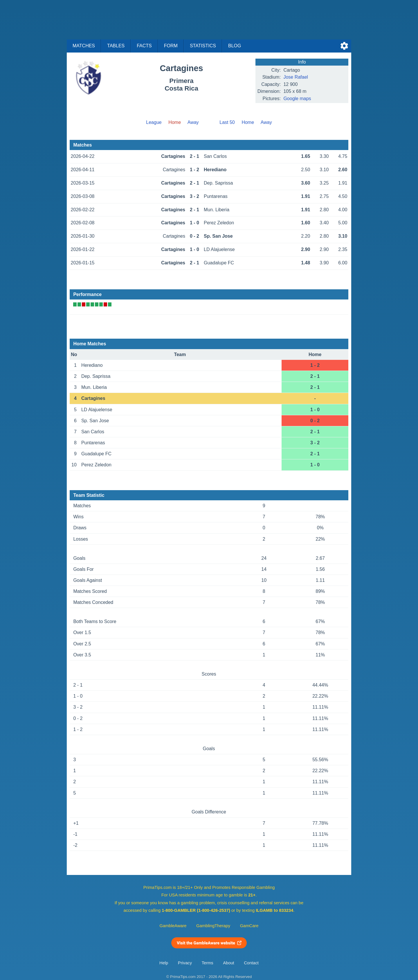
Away (193, 122)
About (228, 963)
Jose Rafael (296, 77)
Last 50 (227, 122)
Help (164, 963)
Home (248, 122)
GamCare (249, 926)
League (154, 122)
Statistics (203, 46)
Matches (84, 46)
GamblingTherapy (213, 926)
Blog (235, 46)
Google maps (297, 99)
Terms (208, 963)
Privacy (185, 963)
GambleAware (173, 926)
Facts (144, 46)
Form (171, 46)
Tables (116, 46)
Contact (251, 963)
